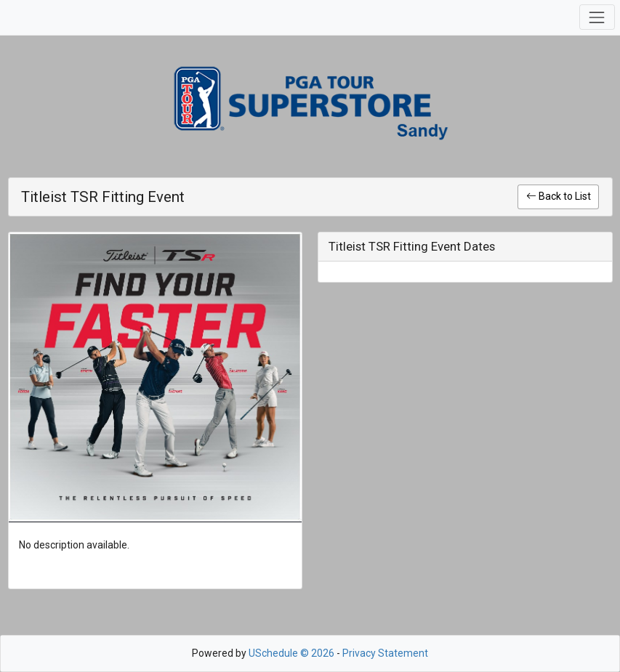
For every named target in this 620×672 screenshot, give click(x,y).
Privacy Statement (385, 653)
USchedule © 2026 (291, 653)
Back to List (559, 196)
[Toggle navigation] (597, 17)
